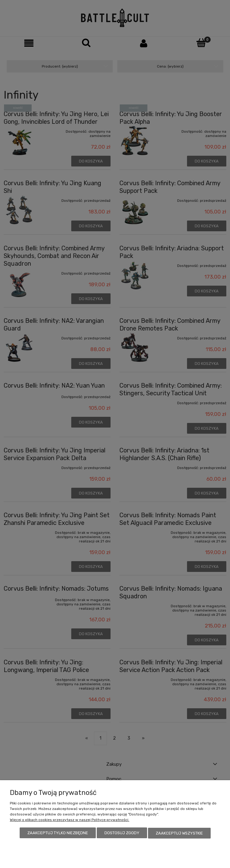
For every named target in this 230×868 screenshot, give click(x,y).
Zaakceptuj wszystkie (179, 833)
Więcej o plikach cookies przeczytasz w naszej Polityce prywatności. (70, 820)
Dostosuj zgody (122, 833)
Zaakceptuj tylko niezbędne (58, 833)
